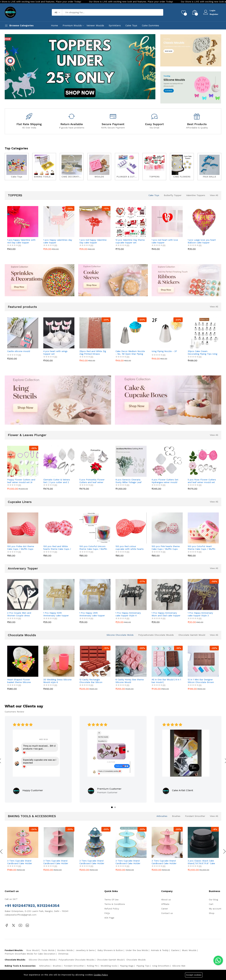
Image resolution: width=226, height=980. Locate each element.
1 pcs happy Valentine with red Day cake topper (21, 241)
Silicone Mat (179, 966)
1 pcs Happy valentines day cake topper (58, 241)
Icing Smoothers (161, 966)
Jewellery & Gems (85, 950)
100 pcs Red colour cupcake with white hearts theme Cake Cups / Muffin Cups (130, 548)
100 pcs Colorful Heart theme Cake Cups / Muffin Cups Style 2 (202, 548)
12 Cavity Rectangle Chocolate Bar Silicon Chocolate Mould (91, 681)
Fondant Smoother (195, 816)
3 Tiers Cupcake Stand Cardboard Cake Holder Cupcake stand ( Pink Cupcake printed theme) (20, 862)
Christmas (63, 954)
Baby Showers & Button (110, 950)
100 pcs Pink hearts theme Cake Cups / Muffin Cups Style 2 (166, 548)
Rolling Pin (92, 966)
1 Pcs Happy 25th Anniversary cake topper (92, 614)
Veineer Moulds (95, 26)
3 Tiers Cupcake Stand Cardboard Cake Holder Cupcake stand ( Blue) (128, 862)
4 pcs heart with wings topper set (55, 353)
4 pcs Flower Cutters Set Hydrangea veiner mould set (165, 481)
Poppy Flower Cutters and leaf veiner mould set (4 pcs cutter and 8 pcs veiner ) (22, 481)
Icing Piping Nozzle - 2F (164, 351)
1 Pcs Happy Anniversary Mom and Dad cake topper (166, 614)
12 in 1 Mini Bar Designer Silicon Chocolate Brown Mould (201, 681)
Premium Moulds (72, 26)
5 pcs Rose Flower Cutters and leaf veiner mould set (202, 481)
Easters (175, 950)
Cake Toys (131, 26)
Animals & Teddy (160, 950)
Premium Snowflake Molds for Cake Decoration (30, 954)
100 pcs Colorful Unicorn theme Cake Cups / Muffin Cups (93, 548)
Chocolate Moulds (136, 960)
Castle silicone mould (19, 351)
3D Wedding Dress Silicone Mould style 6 (57, 681)
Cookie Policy (101, 975)
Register (214, 14)
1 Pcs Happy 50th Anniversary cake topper (56, 614)
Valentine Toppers (196, 195)
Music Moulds (189, 950)
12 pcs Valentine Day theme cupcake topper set (130, 241)
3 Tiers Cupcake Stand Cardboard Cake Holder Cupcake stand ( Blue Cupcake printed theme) (92, 862)
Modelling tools (109, 966)
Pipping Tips (143, 966)
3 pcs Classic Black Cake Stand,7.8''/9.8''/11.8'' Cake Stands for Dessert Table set (201, 862)
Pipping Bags (127, 966)
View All (214, 195)
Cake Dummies (150, 26)
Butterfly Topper (173, 195)
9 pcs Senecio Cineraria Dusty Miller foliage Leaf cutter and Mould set (128, 481)
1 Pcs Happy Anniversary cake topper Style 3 (200, 614)
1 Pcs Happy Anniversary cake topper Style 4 (128, 614)
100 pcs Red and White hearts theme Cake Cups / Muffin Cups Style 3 (57, 548)
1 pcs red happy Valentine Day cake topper (93, 241)
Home (54, 26)
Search (156, 12)
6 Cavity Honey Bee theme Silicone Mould (130, 681)
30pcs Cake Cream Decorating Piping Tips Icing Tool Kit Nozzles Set (202, 353)
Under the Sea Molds (137, 950)
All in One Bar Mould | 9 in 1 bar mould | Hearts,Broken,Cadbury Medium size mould (166, 681)
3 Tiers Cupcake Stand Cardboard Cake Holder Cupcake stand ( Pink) (164, 862)
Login (213, 10)
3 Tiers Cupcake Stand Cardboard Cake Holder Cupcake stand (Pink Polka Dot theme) (57, 862)
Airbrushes (162, 816)
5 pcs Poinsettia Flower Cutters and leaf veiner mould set (92, 481)
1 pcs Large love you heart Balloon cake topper (202, 241)
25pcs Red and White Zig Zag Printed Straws (93, 353)
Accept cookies (194, 975)
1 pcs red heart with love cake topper (165, 241)
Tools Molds (48, 950)
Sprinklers (115, 26)
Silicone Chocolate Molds (120, 635)
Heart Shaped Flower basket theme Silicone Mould (19, 681)
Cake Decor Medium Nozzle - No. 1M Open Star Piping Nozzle (130, 353)
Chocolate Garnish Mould (192, 635)
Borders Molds (65, 950)
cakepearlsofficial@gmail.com (21, 915)
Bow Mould (32, 950)
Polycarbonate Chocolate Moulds (156, 635)
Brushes (176, 816)
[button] (112, 807)
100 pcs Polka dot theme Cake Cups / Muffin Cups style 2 (21, 548)
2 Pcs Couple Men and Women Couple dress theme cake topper (19, 614)
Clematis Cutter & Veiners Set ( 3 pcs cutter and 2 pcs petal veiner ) (57, 481)
